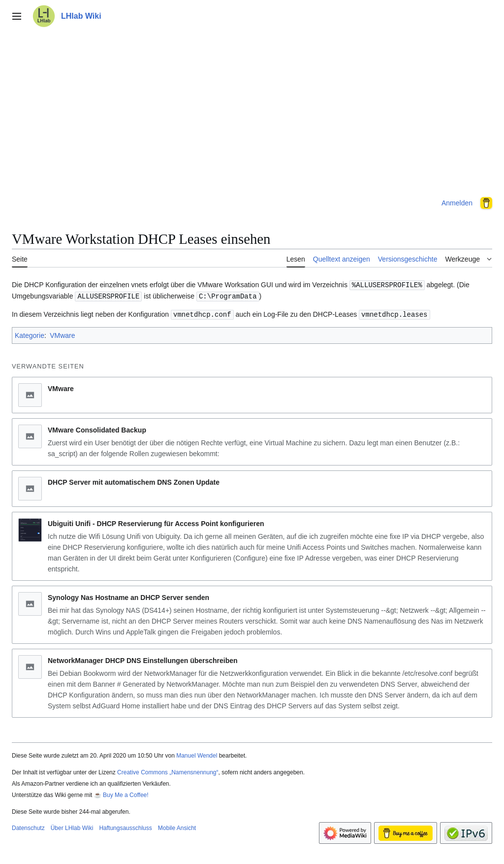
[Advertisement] (252, 110)
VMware (62, 334)
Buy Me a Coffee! (126, 794)
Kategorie (30, 334)
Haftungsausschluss (125, 827)
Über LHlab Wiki (72, 827)
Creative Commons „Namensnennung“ (168, 771)
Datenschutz (28, 827)
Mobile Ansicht (177, 827)
